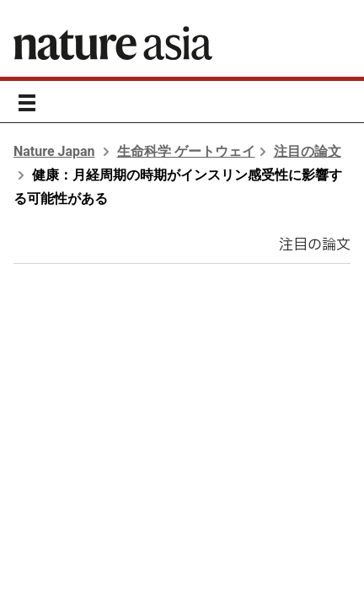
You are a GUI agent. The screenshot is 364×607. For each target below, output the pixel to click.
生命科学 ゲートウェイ (186, 151)
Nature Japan (54, 151)
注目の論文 (308, 151)
